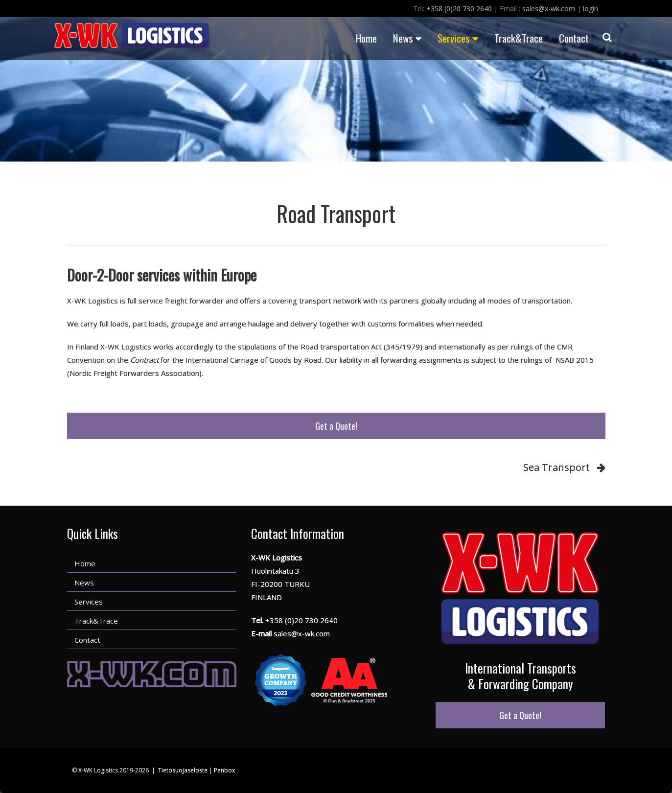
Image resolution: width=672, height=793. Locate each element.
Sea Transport (556, 467)
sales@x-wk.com (549, 9)
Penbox (224, 770)
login (591, 9)
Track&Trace (519, 38)
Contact (574, 38)
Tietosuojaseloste (183, 770)
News (407, 38)
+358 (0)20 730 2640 (459, 9)
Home (366, 38)
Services (458, 38)
